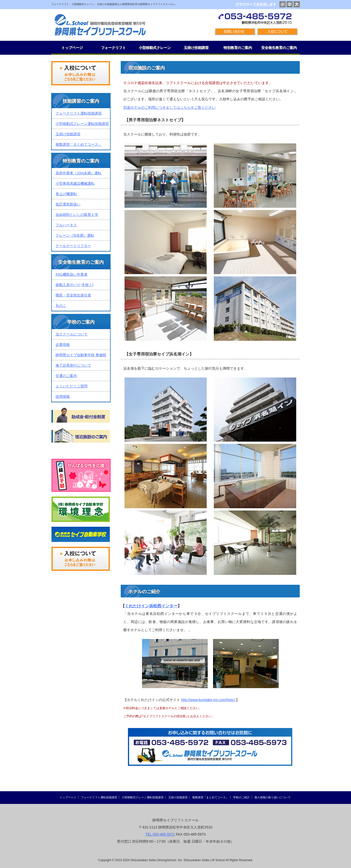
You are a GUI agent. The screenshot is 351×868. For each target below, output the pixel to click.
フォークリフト (113, 48)
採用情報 (63, 397)
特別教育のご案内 (238, 48)
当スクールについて (72, 334)
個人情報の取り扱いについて (273, 797)
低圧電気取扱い (68, 204)
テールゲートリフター (73, 246)
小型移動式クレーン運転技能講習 (82, 124)
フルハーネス (66, 225)
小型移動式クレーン (155, 48)
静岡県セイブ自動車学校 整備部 (81, 355)
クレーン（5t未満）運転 (75, 235)
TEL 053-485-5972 (160, 834)
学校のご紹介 (241, 797)
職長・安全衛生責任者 (73, 295)
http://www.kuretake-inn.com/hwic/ (208, 700)
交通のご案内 (66, 376)
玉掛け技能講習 (196, 48)
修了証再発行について (73, 365)
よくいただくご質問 (72, 386)
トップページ (72, 48)
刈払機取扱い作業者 (72, 274)
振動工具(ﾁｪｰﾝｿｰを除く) (74, 285)
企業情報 (63, 345)
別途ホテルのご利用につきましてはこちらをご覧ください (169, 107)
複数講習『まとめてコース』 (210, 797)
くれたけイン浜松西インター (151, 606)
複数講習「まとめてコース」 (79, 144)
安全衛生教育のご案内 (279, 48)
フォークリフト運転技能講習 (79, 113)
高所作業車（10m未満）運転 (78, 173)
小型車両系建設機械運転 (75, 183)
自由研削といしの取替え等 (77, 215)
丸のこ (61, 306)
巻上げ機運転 (66, 194)
